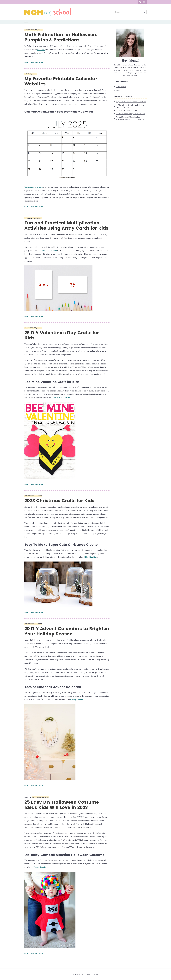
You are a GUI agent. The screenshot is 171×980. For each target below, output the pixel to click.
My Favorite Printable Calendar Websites (61, 81)
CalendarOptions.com (33, 187)
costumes (41, 50)
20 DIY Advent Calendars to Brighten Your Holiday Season (67, 631)
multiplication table (49, 250)
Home (26, 22)
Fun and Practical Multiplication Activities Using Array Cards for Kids (66, 226)
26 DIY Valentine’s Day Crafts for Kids (62, 335)
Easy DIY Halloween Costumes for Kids (131, 102)
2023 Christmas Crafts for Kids (59, 501)
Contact (95, 974)
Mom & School (48, 12)
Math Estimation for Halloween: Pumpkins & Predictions (61, 37)
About (89, 974)
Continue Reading (34, 62)
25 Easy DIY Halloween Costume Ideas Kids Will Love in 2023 (62, 805)
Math (118, 90)
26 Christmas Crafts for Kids (126, 111)
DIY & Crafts (121, 87)
